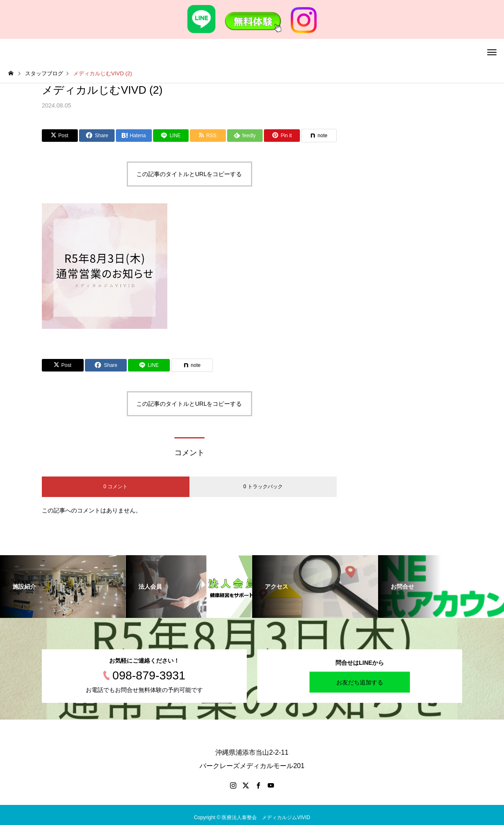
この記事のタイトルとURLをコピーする (189, 174)
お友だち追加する (360, 682)
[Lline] (171, 136)
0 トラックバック (263, 487)
